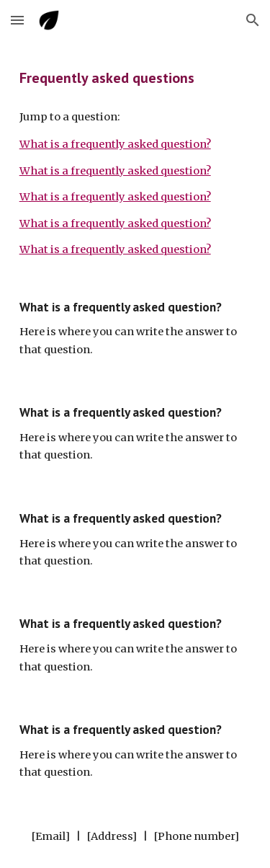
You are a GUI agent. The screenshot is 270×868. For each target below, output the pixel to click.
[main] (135, 78)
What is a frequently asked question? (115, 144)
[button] (17, 20)
